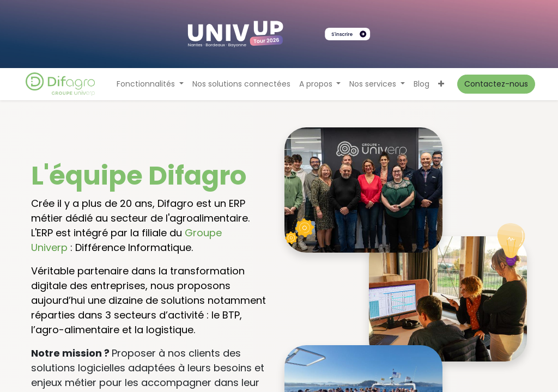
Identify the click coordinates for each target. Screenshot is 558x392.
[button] (441, 84)
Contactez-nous (496, 84)
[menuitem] (241, 84)
